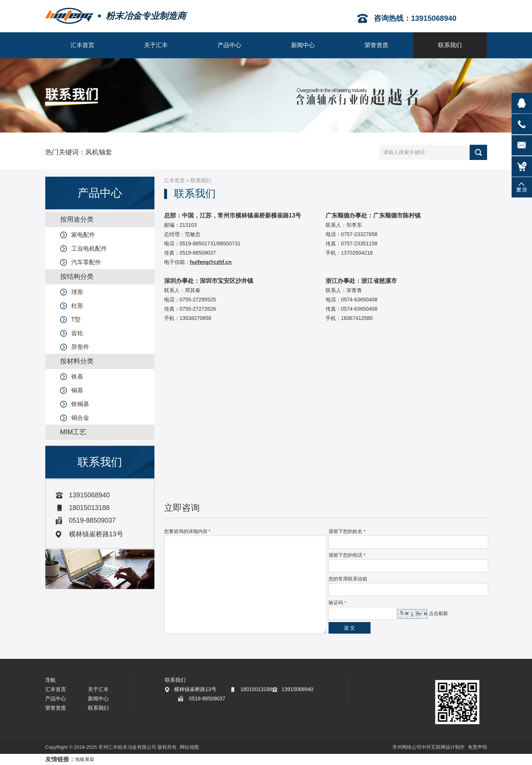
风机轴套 (99, 152)
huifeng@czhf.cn (211, 262)
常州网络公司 (407, 748)
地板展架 (85, 759)
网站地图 (189, 748)
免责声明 (477, 748)
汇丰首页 (174, 180)
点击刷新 (438, 613)
